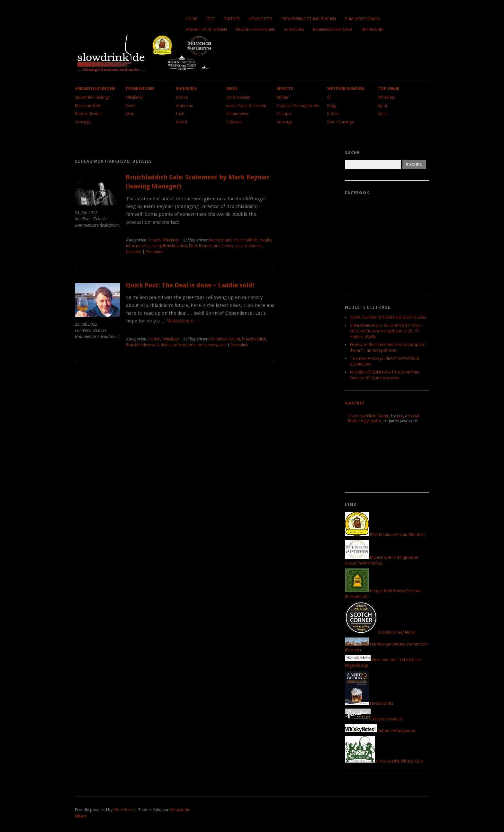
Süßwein (234, 122)
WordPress (124, 810)
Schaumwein (238, 114)
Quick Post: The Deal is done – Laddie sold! (190, 285)
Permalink (154, 252)
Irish (180, 114)
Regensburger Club (333, 29)
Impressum (372, 29)
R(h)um (283, 97)
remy (229, 246)
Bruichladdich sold (142, 345)
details (265, 240)
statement (253, 246)
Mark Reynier (200, 246)
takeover (134, 252)
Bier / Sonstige (341, 122)
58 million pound (225, 339)
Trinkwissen (140, 89)
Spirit (130, 106)
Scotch (182, 97)
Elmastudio (180, 810)
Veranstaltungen (95, 89)
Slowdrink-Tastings (92, 97)
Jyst (400, 416)
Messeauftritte (88, 106)
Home (191, 19)
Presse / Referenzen (255, 29)
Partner (232, 19)
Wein (130, 114)
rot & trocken (238, 97)
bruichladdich (245, 240)
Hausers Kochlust (374, 719)
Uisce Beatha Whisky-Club (384, 761)
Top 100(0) (388, 89)
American (184, 106)
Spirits (285, 89)
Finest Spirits (369, 703)
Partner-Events (88, 114)
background (221, 240)
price (218, 246)
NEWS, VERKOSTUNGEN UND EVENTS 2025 (388, 317)
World (181, 122)
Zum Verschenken (363, 19)
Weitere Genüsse (346, 89)
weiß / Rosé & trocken (246, 106)
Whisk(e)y (134, 97)
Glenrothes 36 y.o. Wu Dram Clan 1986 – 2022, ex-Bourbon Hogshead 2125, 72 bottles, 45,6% (386, 331)
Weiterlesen (183, 321)
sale (239, 246)
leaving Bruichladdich (168, 246)
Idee (210, 19)
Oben (80, 816)
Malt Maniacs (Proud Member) (385, 534)
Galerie (355, 403)
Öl (329, 97)
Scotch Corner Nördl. (381, 632)
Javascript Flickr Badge (369, 416)
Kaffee (333, 114)
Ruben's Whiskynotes (380, 731)
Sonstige (83, 122)
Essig (332, 106)
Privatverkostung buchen (309, 19)
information (137, 246)
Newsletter (261, 19)
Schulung (294, 29)
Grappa (284, 114)
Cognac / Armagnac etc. (298, 106)
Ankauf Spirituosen (206, 29)
